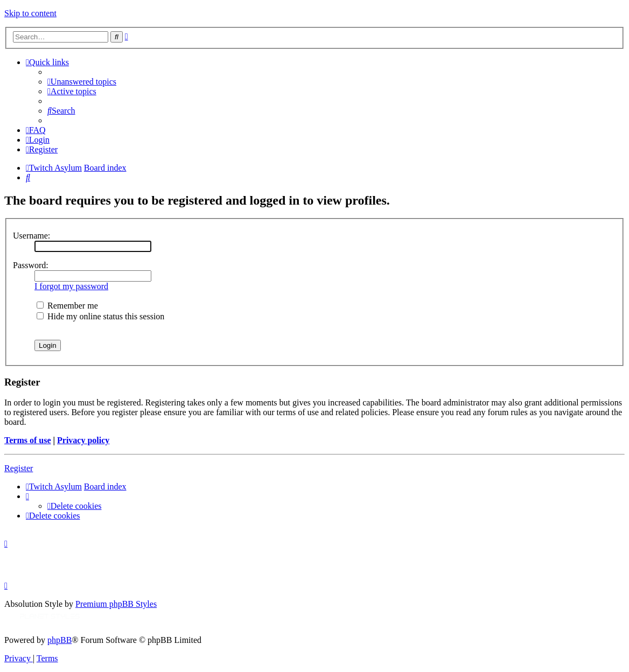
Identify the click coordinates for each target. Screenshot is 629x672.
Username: (32, 236)
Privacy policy (83, 440)
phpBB (60, 640)
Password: (31, 265)
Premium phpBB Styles (116, 604)
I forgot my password (71, 286)
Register (19, 468)
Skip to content (30, 13)
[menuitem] (82, 82)
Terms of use (28, 440)
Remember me (67, 306)
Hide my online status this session (100, 316)
